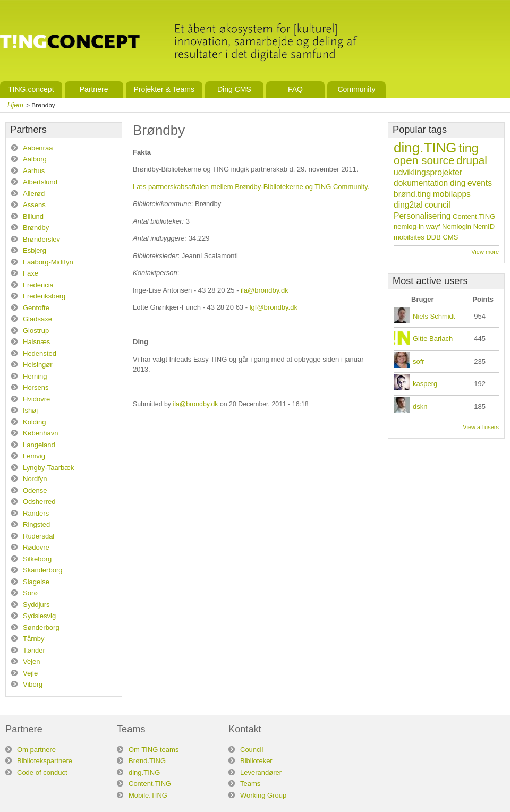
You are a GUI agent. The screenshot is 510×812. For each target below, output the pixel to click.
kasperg (425, 384)
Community (356, 89)
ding (458, 183)
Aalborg (35, 159)
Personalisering (422, 216)
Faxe (31, 273)
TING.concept (31, 89)
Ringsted (36, 524)
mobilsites (409, 237)
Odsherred (39, 502)
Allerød (34, 194)
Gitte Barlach (433, 339)
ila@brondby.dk (265, 290)
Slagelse (36, 582)
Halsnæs (36, 342)
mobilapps (452, 194)
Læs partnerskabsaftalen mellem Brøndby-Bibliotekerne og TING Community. (251, 187)
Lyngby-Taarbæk (48, 468)
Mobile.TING (148, 795)
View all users (481, 427)
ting (469, 148)
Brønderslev (41, 239)
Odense (35, 490)
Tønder (34, 650)
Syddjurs (36, 605)
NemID (484, 226)
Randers (36, 513)
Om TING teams (154, 750)
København (41, 433)
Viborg (33, 684)
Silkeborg (37, 559)
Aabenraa (38, 148)
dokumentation (421, 183)
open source (424, 160)
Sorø (30, 593)
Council (252, 750)
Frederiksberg (44, 296)
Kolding (34, 422)
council (437, 205)
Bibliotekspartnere (45, 761)
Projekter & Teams (164, 89)
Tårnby (33, 639)
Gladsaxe (37, 319)
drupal (472, 160)
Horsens (36, 387)
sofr (419, 361)
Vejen (32, 661)
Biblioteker (256, 761)
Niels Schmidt (434, 316)
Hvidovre (36, 399)
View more (485, 252)
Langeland (39, 445)
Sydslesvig (39, 616)
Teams (250, 784)
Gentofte (36, 308)
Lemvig (34, 456)
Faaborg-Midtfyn (48, 262)
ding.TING (425, 148)
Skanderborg (42, 570)
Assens (34, 205)
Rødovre (36, 547)
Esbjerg (35, 250)
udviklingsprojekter (428, 172)
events (480, 183)
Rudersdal (39, 536)
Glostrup (36, 331)
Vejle (30, 673)
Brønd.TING (147, 761)
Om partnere (36, 750)
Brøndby (36, 228)
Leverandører (261, 772)
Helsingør (38, 365)
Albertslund (40, 182)
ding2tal (408, 205)
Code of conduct (42, 772)
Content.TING (474, 216)
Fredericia (38, 285)
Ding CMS (234, 89)
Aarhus (34, 171)
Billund (33, 216)
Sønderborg (41, 627)
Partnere (94, 89)
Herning (35, 376)
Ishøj (30, 410)
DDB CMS (442, 237)
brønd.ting (412, 194)
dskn (420, 407)
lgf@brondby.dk (274, 307)
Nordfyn (35, 479)
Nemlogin (457, 226)
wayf (433, 226)
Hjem (15, 105)
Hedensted (40, 353)
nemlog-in (409, 226)
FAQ (295, 89)
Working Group (263, 795)
